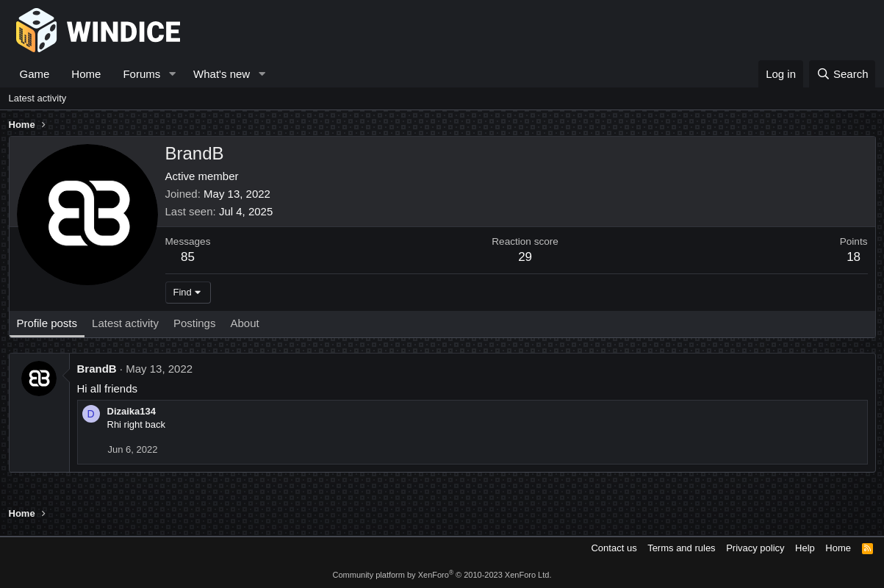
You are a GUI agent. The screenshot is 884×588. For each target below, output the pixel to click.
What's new (222, 74)
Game (35, 74)
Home (86, 74)
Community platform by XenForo (442, 575)
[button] (172, 74)
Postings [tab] (195, 323)
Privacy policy (755, 548)
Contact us (614, 548)
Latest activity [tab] (125, 323)
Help (805, 548)
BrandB (97, 369)
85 (188, 257)
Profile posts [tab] (47, 323)
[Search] (842, 74)
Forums (141, 74)
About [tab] (244, 323)
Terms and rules (681, 548)
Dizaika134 (132, 411)
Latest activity (38, 98)
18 (854, 257)
